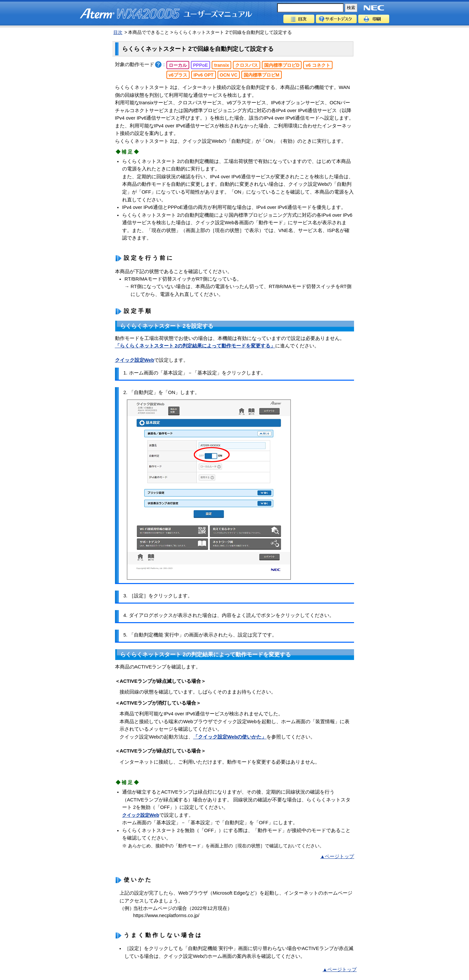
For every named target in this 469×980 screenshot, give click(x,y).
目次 (299, 19)
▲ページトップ (337, 856)
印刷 (374, 19)
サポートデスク (336, 19)
